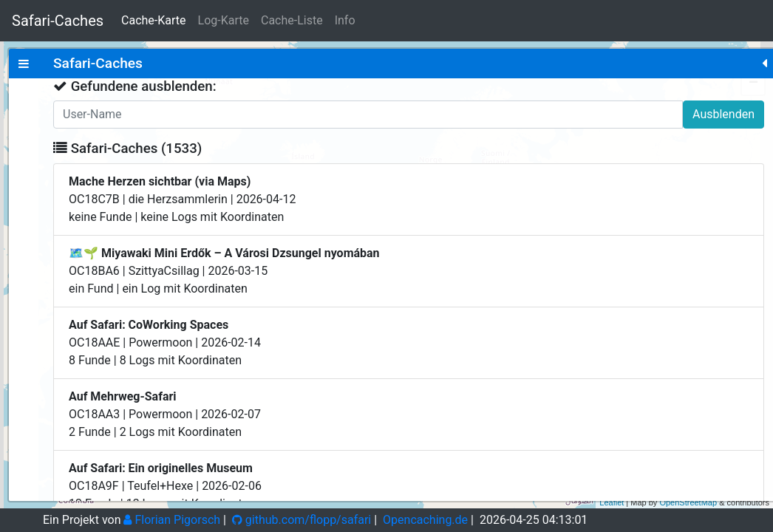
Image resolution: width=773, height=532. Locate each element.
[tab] (24, 64)
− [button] (753, 83)
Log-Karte (224, 20)
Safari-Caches (58, 21)
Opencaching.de (425, 520)
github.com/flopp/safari (302, 520)
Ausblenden (242, 114)
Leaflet (612, 502)
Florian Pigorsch (172, 520)
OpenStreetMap (688, 502)
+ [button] (753, 61)
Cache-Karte (153, 20)
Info (345, 20)
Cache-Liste (292, 20)
